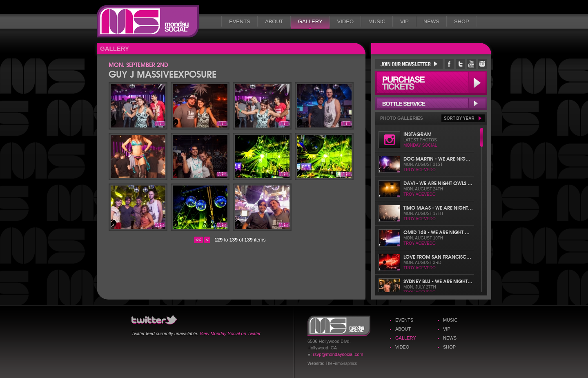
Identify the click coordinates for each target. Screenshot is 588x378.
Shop (462, 21)
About (274, 21)
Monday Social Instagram (482, 64)
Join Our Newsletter (409, 64)
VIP (404, 21)
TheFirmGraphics (341, 363)
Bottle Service (431, 103)
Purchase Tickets (431, 83)
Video (345, 21)
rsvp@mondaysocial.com (338, 354)
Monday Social (148, 21)
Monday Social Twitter (460, 64)
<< (198, 240)
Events (240, 21)
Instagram (418, 134)
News (431, 21)
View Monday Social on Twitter (230, 333)
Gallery (310, 21)
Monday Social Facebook (449, 64)
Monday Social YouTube (471, 64)
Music (377, 21)
